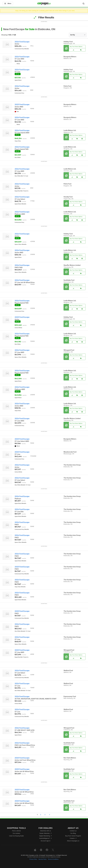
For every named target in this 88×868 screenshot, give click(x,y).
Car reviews (16, 833)
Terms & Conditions (53, 859)
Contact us (73, 831)
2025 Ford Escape (22, 105)
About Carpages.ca (73, 841)
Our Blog (73, 833)
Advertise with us (46, 831)
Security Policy (43, 859)
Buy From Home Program (73, 836)
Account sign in (46, 841)
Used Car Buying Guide (16, 836)
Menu (8, 3)
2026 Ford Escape (22, 42)
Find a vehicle (16, 831)
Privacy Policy (33, 859)
